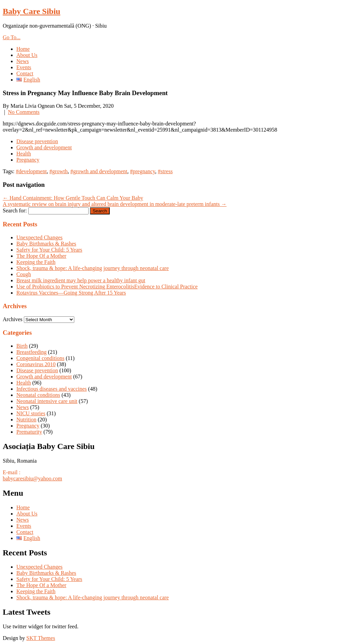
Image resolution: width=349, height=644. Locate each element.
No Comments (24, 112)
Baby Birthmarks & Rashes (46, 244)
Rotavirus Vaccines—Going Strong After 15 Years (71, 293)
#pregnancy (142, 171)
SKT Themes (41, 638)
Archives (13, 319)
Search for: (15, 211)
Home (23, 49)
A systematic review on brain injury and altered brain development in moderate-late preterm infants (115, 204)
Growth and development (44, 147)
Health (24, 154)
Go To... (12, 37)
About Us (27, 55)
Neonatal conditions (38, 395)
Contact (25, 73)
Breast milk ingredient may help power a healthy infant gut (81, 280)
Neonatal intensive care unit (47, 401)
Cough (24, 274)
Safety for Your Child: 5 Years (49, 250)
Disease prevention (37, 141)
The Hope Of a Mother (41, 256)
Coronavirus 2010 (36, 364)
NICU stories (31, 413)
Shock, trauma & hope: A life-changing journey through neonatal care (93, 268)
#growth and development (99, 171)
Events (24, 67)
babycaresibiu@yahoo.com (32, 478)
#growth (58, 171)
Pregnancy (28, 160)
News (22, 61)
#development (31, 171)
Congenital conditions (40, 358)
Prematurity (29, 432)
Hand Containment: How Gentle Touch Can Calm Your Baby (73, 198)
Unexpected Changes (40, 237)
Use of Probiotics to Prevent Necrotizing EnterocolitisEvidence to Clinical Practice (107, 287)
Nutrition (26, 420)
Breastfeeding (32, 352)
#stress (165, 171)
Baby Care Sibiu (32, 11)
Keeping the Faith (36, 262)
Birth (22, 346)
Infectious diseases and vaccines (52, 389)
